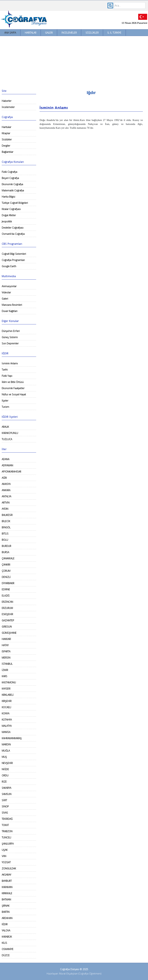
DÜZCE (6, 955)
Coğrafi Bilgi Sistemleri (14, 254)
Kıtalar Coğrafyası (11, 209)
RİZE (4, 782)
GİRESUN (7, 627)
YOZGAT (6, 862)
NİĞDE (5, 769)
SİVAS (5, 813)
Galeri (49, 33)
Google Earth (9, 266)
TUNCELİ (6, 837)
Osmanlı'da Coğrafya (13, 234)
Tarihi (5, 370)
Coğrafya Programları (13, 260)
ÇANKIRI (6, 565)
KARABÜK (7, 937)
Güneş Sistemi (10, 337)
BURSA (5, 552)
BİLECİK (6, 521)
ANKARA (6, 490)
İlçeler (5, 401)
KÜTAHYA (7, 720)
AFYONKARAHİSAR (11, 472)
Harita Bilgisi (8, 197)
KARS (4, 676)
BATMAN (6, 899)
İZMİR (5, 670)
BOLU (5, 540)
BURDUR (6, 546)
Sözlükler (92, 33)
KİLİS (4, 943)
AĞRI (4, 478)
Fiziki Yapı (7, 376)
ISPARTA (6, 651)
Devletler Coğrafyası (13, 228)
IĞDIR (5, 924)
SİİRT (4, 800)
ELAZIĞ (6, 596)
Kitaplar (6, 133)
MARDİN (6, 744)
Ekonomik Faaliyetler (13, 388)
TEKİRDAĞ (7, 819)
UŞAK (5, 850)
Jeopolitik (7, 221)
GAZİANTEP (8, 620)
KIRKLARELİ (8, 695)
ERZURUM (7, 608)
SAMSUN (7, 794)
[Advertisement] (74, 62)
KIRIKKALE (7, 893)
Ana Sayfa (10, 33)
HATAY (5, 645)
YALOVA (6, 930)
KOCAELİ (6, 707)
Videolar (6, 292)
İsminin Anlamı (10, 363)
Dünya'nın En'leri (11, 331)
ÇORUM (6, 571)
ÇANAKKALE (8, 558)
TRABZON (7, 831)
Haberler (7, 101)
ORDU (5, 775)
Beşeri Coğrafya (10, 178)
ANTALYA (6, 496)
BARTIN (6, 912)
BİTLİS (5, 534)
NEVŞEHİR (7, 763)
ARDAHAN (7, 918)
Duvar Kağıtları (10, 311)
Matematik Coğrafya (13, 190)
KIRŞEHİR (7, 701)
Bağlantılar (7, 152)
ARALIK (5, 427)
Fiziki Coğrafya (9, 172)
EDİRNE (6, 589)
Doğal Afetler (9, 215)
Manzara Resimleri (12, 305)
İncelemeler (69, 33)
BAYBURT (7, 881)
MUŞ (4, 757)
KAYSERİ (6, 689)
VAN (4, 856)
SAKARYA (6, 788)
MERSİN (6, 658)
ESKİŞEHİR (7, 614)
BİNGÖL (6, 527)
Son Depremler (10, 343)
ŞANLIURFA (8, 844)
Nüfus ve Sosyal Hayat (14, 394)
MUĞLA (6, 751)
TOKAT (5, 825)
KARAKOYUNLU (10, 433)
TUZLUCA (7, 439)
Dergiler (6, 146)
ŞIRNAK (6, 906)
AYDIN (5, 509)
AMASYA (6, 484)
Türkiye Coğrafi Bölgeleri (15, 203)
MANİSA (6, 732)
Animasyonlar (9, 286)
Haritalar (31, 33)
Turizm (5, 407)
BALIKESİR (7, 515)
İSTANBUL (7, 664)
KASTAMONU (9, 682)
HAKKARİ (6, 639)
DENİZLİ (6, 577)
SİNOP (5, 806)
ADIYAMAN (7, 465)
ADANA (6, 459)
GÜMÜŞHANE (9, 633)
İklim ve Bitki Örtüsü (13, 382)
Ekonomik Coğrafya (12, 184)
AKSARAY (6, 875)
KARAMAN (7, 887)
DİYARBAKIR (8, 583)
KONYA (6, 713)
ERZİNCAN (7, 602)
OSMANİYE (8, 949)
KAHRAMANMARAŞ (12, 738)
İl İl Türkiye (114, 33)
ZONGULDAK (9, 868)
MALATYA (7, 726)
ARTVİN (6, 503)
